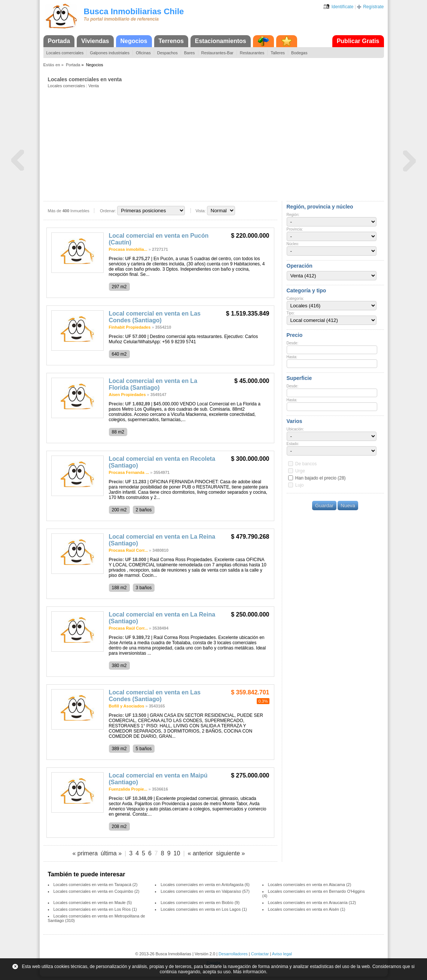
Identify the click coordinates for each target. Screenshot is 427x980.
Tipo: (291, 313)
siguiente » (230, 853)
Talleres (278, 53)
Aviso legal (282, 954)
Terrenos (171, 41)
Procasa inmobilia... (128, 249)
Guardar (324, 506)
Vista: (200, 211)
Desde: (293, 343)
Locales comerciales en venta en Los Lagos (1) (204, 909)
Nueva (348, 506)
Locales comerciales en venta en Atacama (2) (310, 885)
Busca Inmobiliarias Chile (134, 11)
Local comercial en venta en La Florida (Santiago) (153, 384)
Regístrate (373, 7)
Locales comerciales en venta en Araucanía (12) (312, 903)
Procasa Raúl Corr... (129, 550)
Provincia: (295, 229)
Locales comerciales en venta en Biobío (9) (200, 903)
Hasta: (292, 357)
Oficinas (143, 53)
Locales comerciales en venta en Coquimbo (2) (97, 891)
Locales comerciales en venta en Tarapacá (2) (96, 885)
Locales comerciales (65, 53)
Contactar (260, 954)
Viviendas (95, 41)
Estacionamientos (221, 41)
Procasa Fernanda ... (129, 472)
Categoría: (295, 299)
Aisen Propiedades (127, 395)
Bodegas (299, 53)
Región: (293, 215)
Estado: (293, 444)
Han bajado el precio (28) (321, 478)
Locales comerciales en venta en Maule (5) (93, 903)
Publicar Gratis (358, 41)
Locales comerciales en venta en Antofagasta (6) (205, 885)
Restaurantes (252, 53)
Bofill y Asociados (127, 706)
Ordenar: (108, 211)
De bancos (306, 464)
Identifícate (343, 7)
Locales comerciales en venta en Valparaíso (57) (205, 891)
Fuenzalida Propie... (128, 789)
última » (111, 853)
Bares (190, 53)
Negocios (134, 41)
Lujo (300, 485)
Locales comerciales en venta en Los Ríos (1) (95, 909)
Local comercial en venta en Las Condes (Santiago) (155, 317)
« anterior (201, 853)
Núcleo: (293, 244)
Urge (300, 471)
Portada (59, 41)
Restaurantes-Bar (217, 53)
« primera (85, 853)
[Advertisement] (216, 144)
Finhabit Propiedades (130, 327)
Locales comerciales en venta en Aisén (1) (307, 909)
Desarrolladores (233, 954)
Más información (250, 972)
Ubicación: (295, 429)
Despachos (167, 53)
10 (177, 853)
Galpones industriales (110, 53)
